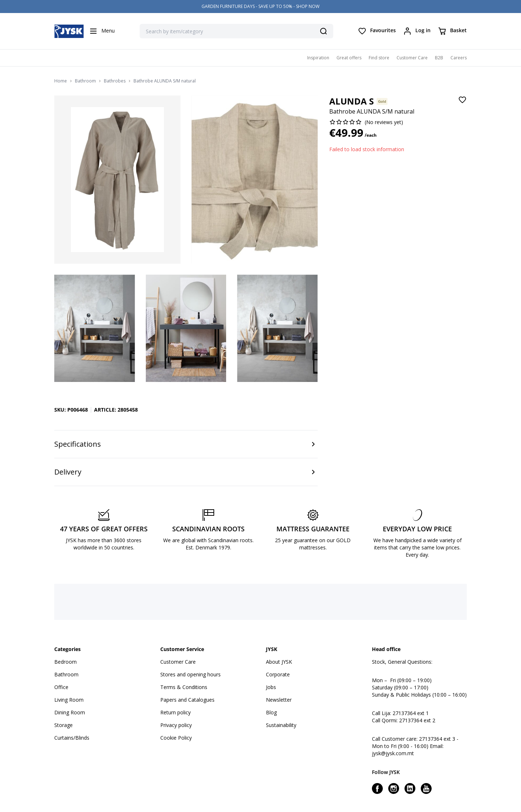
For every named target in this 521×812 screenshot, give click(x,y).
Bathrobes (115, 81)
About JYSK (279, 662)
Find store (379, 58)
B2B (439, 58)
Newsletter (279, 700)
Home (61, 81)
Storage (63, 725)
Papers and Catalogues (187, 700)
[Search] (323, 31)
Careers (459, 58)
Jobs (271, 687)
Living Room (69, 700)
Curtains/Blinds (72, 738)
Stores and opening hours (190, 674)
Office (61, 687)
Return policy (175, 712)
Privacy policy (176, 725)
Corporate (278, 674)
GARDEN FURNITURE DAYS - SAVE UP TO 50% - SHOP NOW (260, 6)
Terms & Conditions (184, 687)
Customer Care (412, 58)
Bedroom (65, 662)
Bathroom (85, 81)
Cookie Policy (176, 738)
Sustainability (281, 725)
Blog (271, 712)
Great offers (349, 58)
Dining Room (70, 712)
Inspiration (318, 58)
